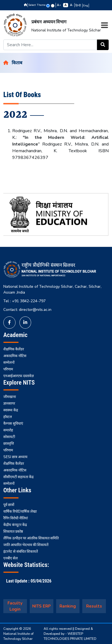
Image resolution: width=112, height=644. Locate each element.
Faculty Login (15, 606)
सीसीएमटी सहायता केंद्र (18, 477)
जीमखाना (10, 397)
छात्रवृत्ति (9, 444)
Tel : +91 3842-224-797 (24, 301)
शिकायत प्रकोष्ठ (13, 532)
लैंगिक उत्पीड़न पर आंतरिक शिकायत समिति (31, 538)
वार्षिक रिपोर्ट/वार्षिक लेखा (20, 512)
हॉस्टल (8, 417)
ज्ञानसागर (9, 404)
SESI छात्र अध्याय (15, 457)
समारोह (8, 430)
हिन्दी (79, 6)
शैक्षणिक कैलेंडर (14, 349)
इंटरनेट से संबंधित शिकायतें (21, 552)
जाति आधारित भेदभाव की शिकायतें (26, 545)
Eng (86, 6)
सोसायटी (9, 437)
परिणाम (8, 369)
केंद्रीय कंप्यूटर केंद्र (15, 525)
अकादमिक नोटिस (15, 356)
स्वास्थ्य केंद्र (11, 410)
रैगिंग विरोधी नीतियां (16, 518)
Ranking (68, 606)
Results (94, 606)
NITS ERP (42, 606)
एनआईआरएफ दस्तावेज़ (19, 376)
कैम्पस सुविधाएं (13, 424)
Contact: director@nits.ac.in (27, 310)
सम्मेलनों (9, 363)
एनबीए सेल (11, 558)
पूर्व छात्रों (9, 505)
